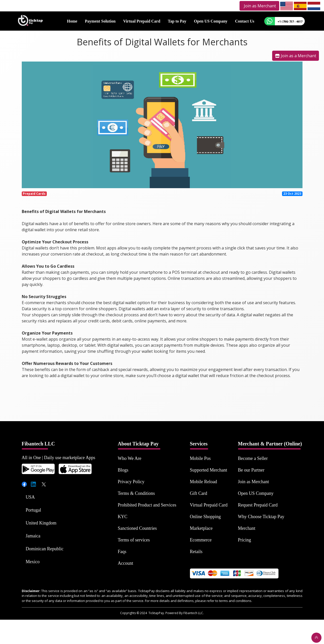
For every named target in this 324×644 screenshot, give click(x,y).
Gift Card (199, 493)
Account (126, 563)
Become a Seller (253, 458)
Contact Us (245, 21)
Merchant (247, 528)
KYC (123, 517)
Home (72, 21)
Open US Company (211, 21)
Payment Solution (100, 21)
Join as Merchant (254, 482)
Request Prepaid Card (258, 505)
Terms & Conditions (136, 493)
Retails (196, 552)
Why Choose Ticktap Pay (261, 517)
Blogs (123, 470)
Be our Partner (251, 470)
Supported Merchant (209, 470)
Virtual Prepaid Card (142, 21)
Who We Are (130, 458)
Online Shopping (206, 517)
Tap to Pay (177, 21)
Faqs (122, 552)
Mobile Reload (203, 482)
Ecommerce (201, 540)
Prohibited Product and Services (147, 505)
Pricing (245, 540)
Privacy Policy (131, 482)
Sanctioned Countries (137, 528)
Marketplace (201, 528)
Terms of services (134, 540)
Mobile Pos (200, 458)
